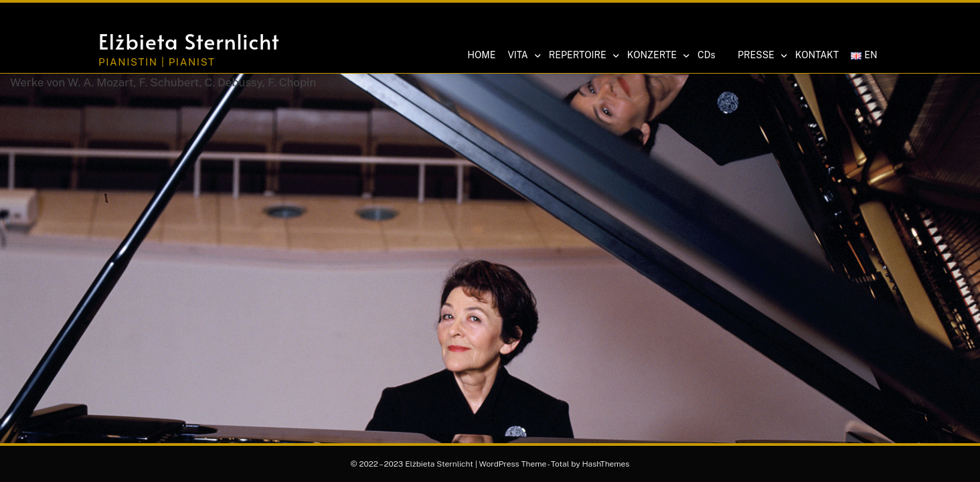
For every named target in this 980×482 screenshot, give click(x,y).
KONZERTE (658, 56)
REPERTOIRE (583, 56)
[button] (800, 25)
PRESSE (762, 56)
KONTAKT (817, 55)
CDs (706, 55)
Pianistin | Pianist (157, 62)
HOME (481, 55)
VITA (523, 56)
